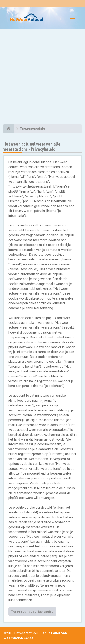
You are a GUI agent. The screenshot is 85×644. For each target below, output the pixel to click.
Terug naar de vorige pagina (32, 612)
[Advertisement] (42, 77)
